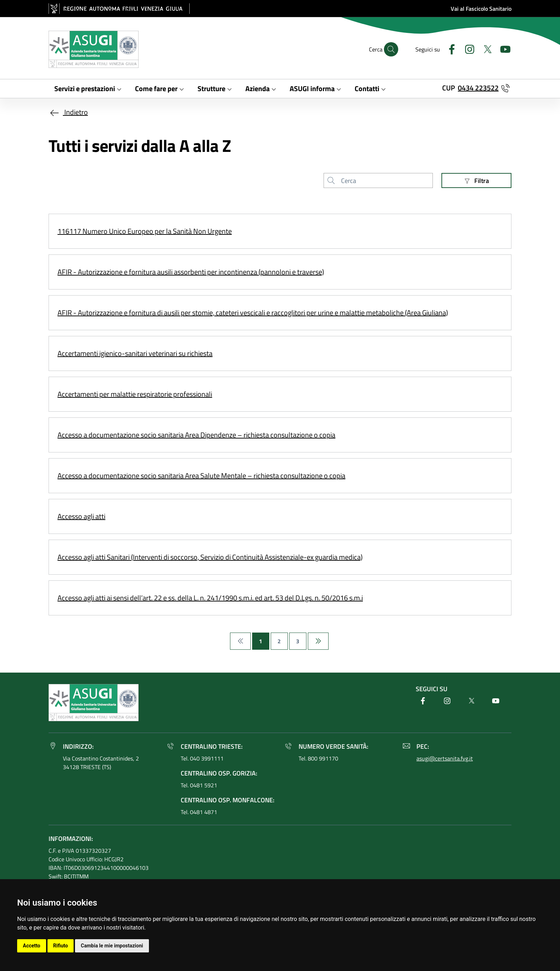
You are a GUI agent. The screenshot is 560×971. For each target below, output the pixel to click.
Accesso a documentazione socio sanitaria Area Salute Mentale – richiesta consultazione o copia (201, 475)
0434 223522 (478, 88)
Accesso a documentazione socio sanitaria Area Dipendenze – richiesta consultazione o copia (196, 435)
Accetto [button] (32, 946)
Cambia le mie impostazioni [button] (112, 946)
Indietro (68, 112)
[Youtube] (502, 48)
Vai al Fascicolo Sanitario (481, 9)
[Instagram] (467, 48)
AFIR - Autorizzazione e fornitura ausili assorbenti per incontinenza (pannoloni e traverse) (191, 272)
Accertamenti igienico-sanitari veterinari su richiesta (135, 353)
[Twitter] (485, 48)
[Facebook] (449, 48)
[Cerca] (391, 49)
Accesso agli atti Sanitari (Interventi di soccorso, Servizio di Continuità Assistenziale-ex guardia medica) (210, 557)
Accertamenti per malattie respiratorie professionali (135, 394)
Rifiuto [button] (61, 946)
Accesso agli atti (81, 516)
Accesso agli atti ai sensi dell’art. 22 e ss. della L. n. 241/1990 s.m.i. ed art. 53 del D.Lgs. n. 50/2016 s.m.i (210, 598)
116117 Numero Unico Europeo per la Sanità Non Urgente (145, 231)
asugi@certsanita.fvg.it (445, 758)
